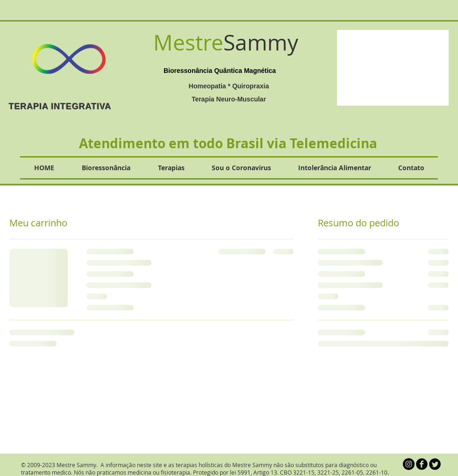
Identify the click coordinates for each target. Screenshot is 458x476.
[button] (393, 68)
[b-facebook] (422, 464)
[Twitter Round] (435, 464)
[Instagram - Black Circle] (409, 464)
